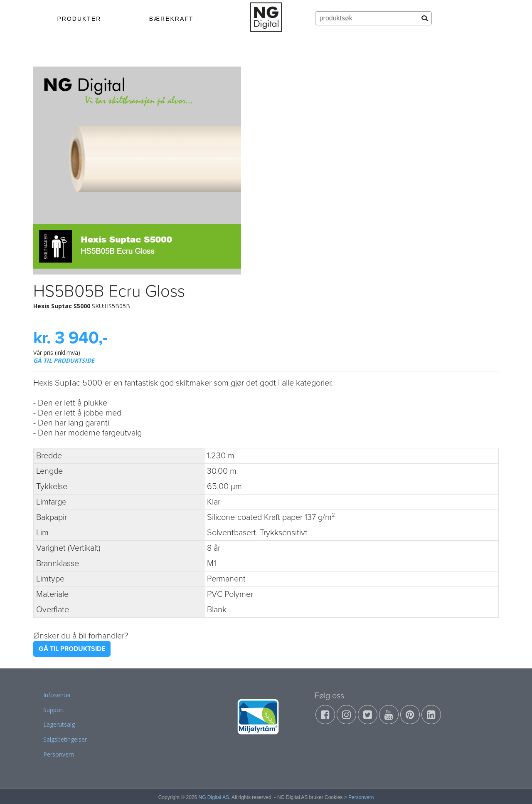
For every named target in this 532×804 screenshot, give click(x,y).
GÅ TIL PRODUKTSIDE (64, 360)
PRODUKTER (79, 19)
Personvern (59, 754)
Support (54, 710)
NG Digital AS (214, 797)
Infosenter (57, 695)
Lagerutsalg (59, 724)
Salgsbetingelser (65, 739)
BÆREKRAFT (171, 19)
